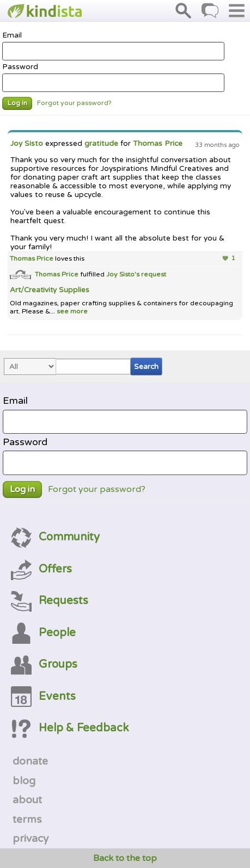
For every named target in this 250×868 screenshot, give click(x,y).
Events (43, 696)
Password (113, 77)
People (43, 633)
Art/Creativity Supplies (50, 290)
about (27, 800)
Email (113, 46)
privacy (31, 839)
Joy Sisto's (124, 275)
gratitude (101, 144)
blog (24, 781)
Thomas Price (158, 144)
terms (27, 820)
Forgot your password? (74, 103)
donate (30, 761)
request (154, 275)
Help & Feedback (70, 728)
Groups (44, 664)
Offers (41, 569)
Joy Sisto (27, 144)
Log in (17, 103)
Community (55, 537)
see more (71, 312)
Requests (50, 601)
